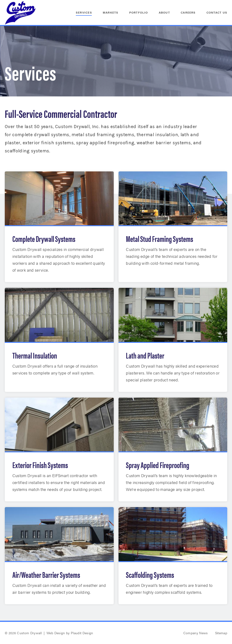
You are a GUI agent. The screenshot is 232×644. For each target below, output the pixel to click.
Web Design (56, 633)
